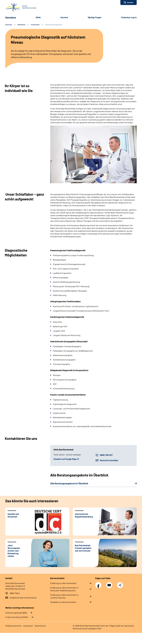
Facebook (99, 584)
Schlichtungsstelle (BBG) (16, 613)
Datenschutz (40, 626)
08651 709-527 (106, 455)
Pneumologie (35, 25)
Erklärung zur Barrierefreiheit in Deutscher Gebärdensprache (64, 589)
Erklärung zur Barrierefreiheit (63, 583)
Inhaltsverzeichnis (13, 626)
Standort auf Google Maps (65, 459)
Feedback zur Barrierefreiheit (63, 602)
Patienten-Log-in (129, 17)
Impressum (28, 626)
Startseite (9, 25)
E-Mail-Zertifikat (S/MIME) (17, 617)
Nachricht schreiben (109, 460)
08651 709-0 (15, 593)
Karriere (64, 17)
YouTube (109, 584)
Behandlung (11, 17)
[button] (129, 2)
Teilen (120, 585)
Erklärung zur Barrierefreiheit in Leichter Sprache (64, 596)
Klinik (38, 17)
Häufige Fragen (95, 17)
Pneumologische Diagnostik (54, 25)
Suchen (130, 2)
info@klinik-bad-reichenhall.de (23, 598)
